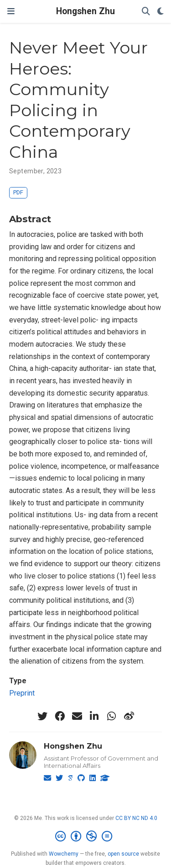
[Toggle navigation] (11, 11)
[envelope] (77, 716)
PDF (18, 192)
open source (123, 854)
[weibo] (129, 716)
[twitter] (42, 716)
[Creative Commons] (85, 836)
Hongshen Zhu (85, 11)
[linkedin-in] (94, 716)
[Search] (146, 12)
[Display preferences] (161, 12)
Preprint (22, 693)
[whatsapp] (112, 716)
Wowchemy (64, 854)
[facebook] (60, 716)
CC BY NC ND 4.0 (136, 818)
